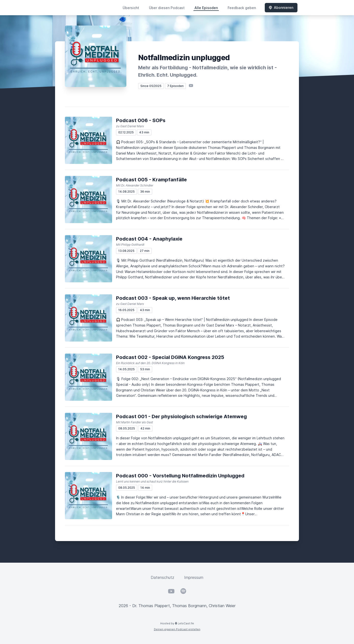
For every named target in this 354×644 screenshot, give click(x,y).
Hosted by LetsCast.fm (177, 623)
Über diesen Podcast (167, 8)
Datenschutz (162, 577)
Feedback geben (242, 8)
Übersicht (131, 8)
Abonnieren (281, 7)
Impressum (194, 577)
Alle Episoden (206, 8)
